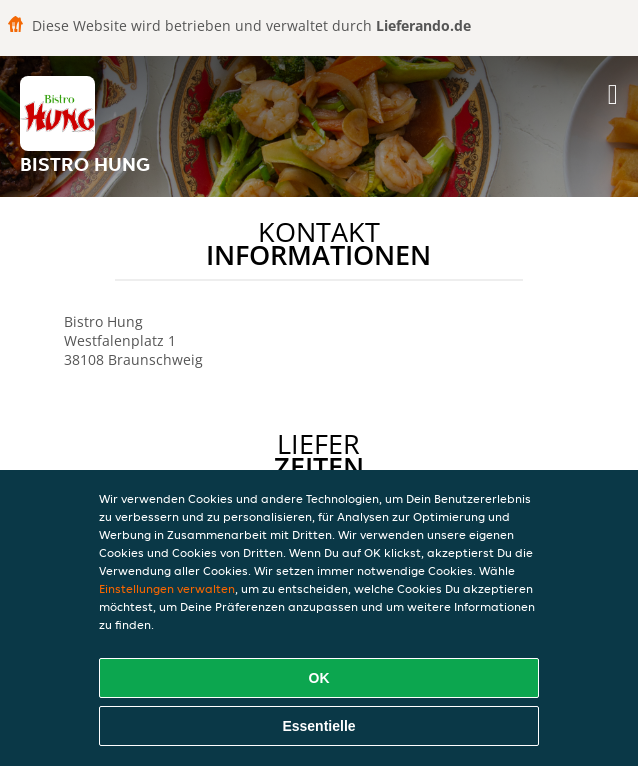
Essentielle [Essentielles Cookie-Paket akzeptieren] (318, 726)
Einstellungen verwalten (167, 588)
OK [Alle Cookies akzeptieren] (319, 678)
